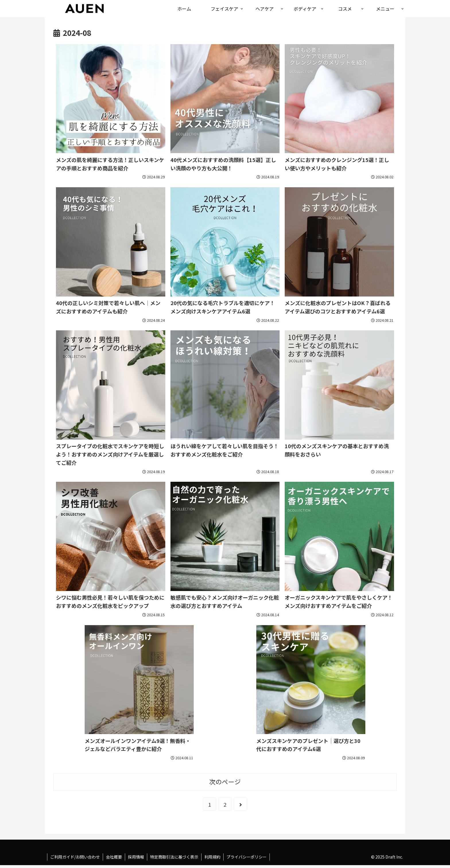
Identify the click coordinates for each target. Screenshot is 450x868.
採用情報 (136, 857)
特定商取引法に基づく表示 (174, 857)
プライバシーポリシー (247, 857)
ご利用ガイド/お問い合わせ (75, 857)
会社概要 (114, 857)
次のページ (225, 782)
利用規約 (212, 857)
